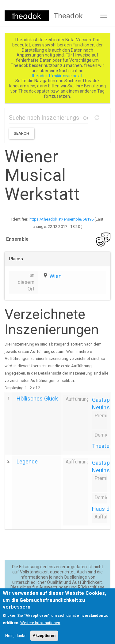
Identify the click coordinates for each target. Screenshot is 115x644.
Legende (27, 461)
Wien (56, 276)
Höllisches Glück (37, 399)
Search (21, 133)
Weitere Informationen (40, 627)
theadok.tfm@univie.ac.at (57, 76)
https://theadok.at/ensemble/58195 (61, 219)
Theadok (68, 16)
